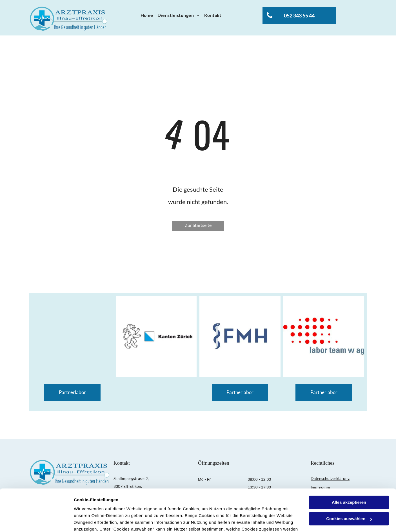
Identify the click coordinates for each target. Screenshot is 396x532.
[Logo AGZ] (72, 336)
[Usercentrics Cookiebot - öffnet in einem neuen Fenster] (36, 521)
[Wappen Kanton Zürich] (156, 336)
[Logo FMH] (240, 336)
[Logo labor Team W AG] (324, 336)
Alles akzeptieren (349, 465)
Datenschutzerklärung (138, 505)
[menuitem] (147, 15)
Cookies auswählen (94, 521)
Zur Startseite (198, 225)
